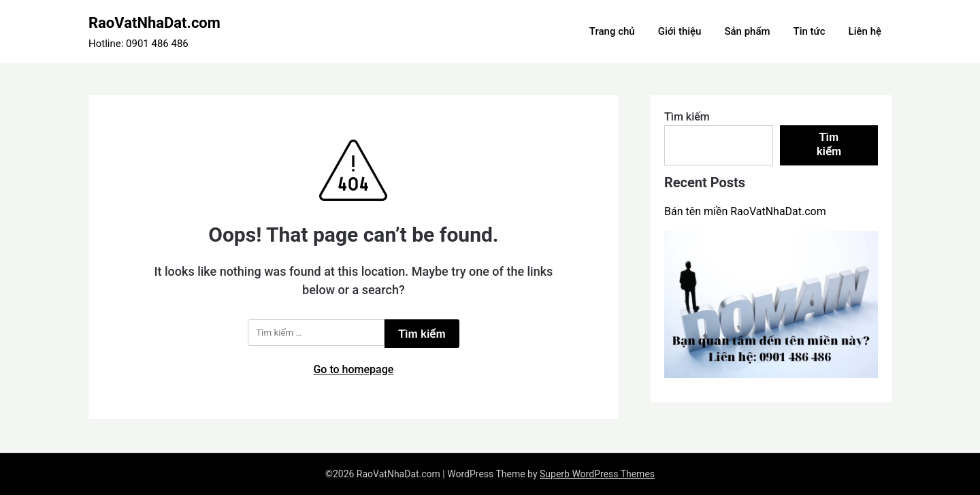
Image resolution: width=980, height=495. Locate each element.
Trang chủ (612, 31)
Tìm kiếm (687, 117)
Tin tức (810, 31)
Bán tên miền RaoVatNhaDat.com (745, 211)
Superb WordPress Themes (597, 474)
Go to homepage (353, 369)
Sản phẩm (747, 31)
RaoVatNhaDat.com (154, 23)
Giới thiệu (680, 31)
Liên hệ (865, 31)
